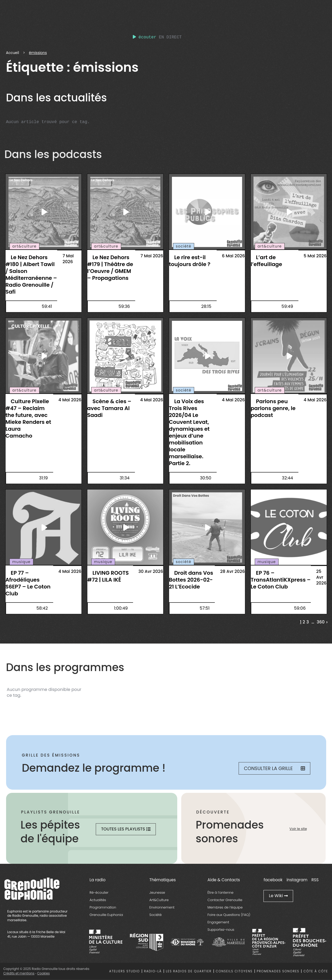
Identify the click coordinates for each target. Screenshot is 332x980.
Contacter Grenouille (225, 900)
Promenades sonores (278, 971)
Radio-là (153, 971)
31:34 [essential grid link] (124, 478)
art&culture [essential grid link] (25, 246)
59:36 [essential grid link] (124, 306)
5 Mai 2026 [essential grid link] (315, 256)
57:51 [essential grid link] (205, 608)
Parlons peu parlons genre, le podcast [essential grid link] (273, 408)
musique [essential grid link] (22, 562)
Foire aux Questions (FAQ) (229, 915)
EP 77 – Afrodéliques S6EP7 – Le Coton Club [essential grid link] (28, 583)
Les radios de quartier (189, 971)
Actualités (98, 900)
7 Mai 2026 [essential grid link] (68, 259)
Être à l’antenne (220, 893)
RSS (315, 880)
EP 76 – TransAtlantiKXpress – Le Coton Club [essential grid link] (281, 580)
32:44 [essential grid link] (287, 478)
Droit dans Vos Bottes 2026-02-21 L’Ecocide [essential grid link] (191, 580)
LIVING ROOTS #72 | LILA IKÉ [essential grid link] (108, 576)
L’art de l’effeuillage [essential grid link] (267, 261)
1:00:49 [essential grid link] (121, 608)
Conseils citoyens (234, 971)
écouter (145, 37)
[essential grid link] (44, 212)
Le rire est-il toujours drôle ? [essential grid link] (190, 261)
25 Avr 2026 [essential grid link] (321, 577)
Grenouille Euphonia (106, 915)
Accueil (13, 53)
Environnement (162, 907)
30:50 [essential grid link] (206, 478)
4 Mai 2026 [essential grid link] (70, 400)
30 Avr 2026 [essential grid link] (151, 571)
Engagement (218, 922)
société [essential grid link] (184, 246)
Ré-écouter (99, 893)
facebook (273, 880)
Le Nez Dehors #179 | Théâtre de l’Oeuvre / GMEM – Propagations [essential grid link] (110, 268)
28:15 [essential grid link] (206, 306)
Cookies (43, 973)
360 (321, 622)
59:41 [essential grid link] (47, 306)
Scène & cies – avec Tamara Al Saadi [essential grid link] (109, 408)
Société (156, 915)
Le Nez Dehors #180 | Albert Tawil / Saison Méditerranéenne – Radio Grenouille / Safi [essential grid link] (31, 275)
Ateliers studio (125, 971)
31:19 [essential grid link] (43, 478)
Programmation (103, 907)
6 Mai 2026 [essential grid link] (233, 256)
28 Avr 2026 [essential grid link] (232, 571)
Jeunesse (157, 893)
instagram (297, 880)
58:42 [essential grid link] (42, 608)
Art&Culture (159, 900)
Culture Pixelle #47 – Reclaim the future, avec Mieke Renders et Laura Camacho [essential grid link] (28, 419)
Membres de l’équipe (225, 907)
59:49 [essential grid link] (287, 306)
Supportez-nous (221, 930)
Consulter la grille (274, 768)
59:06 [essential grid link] (300, 608)
